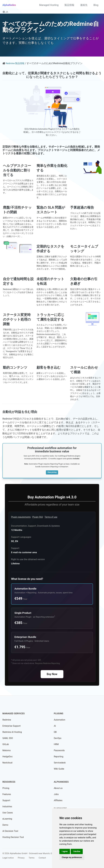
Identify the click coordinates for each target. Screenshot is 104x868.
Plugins (59, 714)
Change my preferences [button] (72, 857)
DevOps (58, 738)
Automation (60, 720)
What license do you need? (27, 579)
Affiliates (58, 800)
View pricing (52, 472)
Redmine (7, 720)
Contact (42, 858)
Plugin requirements (21, 517)
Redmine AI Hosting (12, 732)
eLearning (7, 819)
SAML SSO (8, 738)
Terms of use (51, 517)
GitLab (6, 744)
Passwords (59, 750)
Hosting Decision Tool (13, 837)
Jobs (56, 794)
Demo (5, 825)
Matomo (7, 750)
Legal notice (8, 858)
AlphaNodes (9, 5)
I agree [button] (65, 851)
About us (58, 788)
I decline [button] (77, 851)
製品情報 (69, 5)
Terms (32, 858)
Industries (7, 807)
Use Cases (8, 813)
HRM (56, 744)
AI (55, 726)
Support (6, 800)
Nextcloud (7, 763)
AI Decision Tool (10, 831)
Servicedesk (60, 763)
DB (55, 732)
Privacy (21, 858)
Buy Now (52, 674)
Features (7, 794)
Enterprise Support (12, 726)
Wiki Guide (59, 769)
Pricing (6, 788)
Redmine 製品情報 (16, 63)
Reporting (59, 757)
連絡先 (84, 5)
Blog (96, 5)
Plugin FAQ (38, 517)
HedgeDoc (8, 757)
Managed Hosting (49, 5)
